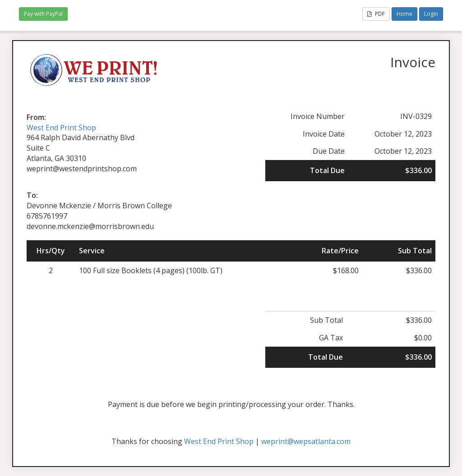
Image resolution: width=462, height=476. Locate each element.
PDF (376, 14)
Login (431, 14)
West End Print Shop (61, 128)
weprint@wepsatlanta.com (306, 441)
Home (404, 14)
